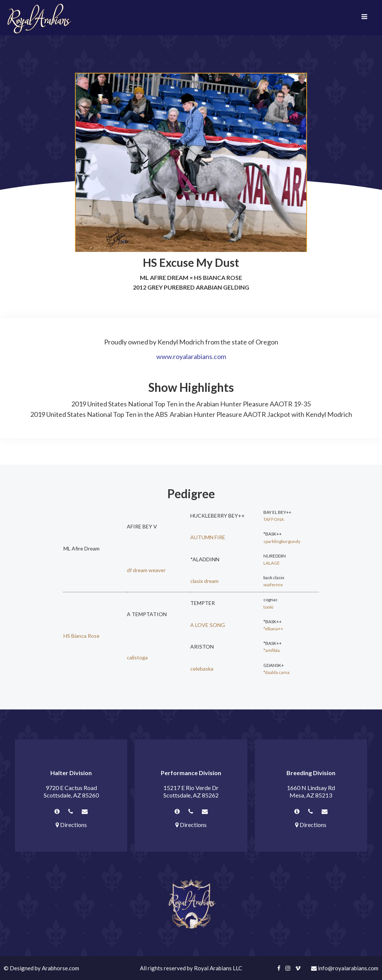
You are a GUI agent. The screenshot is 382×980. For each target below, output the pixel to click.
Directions (71, 825)
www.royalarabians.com (191, 356)
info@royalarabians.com (345, 968)
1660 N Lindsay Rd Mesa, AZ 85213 (311, 791)
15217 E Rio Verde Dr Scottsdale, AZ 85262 (191, 791)
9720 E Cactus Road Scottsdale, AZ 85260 (71, 791)
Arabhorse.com (60, 968)
